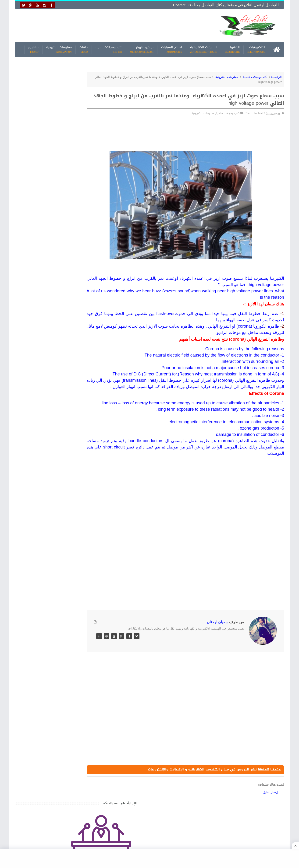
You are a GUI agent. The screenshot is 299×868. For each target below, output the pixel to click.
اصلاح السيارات (172, 49)
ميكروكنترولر (142, 49)
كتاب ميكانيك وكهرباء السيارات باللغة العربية (47, 520)
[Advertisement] (113, 25)
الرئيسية (276, 76)
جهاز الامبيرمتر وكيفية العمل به (56, 477)
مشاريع (33, 49)
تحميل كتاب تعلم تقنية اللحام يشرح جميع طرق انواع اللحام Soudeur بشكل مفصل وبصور (50, 613)
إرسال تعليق (271, 805)
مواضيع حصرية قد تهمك (82, 658)
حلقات (84, 49)
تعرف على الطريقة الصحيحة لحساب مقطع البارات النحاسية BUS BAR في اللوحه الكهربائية (48, 635)
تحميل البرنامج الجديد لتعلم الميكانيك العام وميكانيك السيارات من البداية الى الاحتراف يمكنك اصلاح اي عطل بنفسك (48, 700)
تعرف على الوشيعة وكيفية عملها (55, 564)
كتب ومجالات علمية (109, 49)
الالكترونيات (256, 49)
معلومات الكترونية (59, 49)
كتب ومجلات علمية (255, 76)
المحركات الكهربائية (203, 49)
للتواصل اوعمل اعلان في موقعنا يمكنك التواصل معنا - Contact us (226, 5)
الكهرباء (232, 49)
